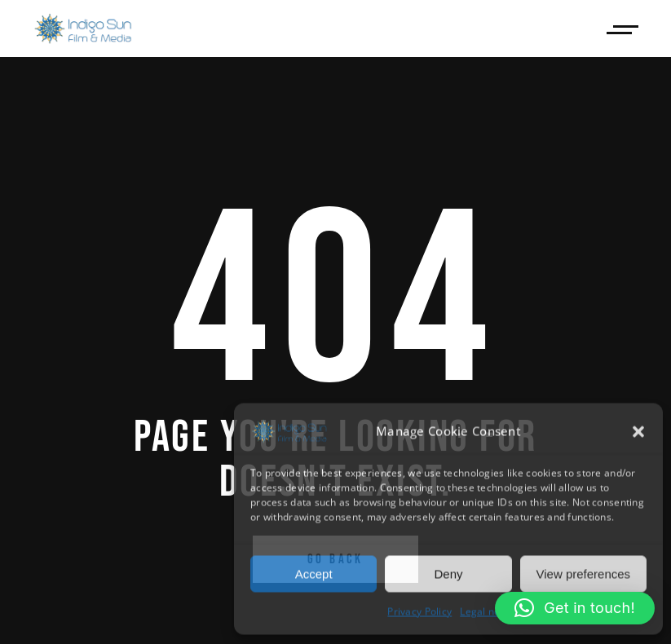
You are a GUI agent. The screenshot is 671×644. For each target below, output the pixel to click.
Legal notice (488, 611)
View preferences (584, 573)
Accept (314, 573)
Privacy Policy (419, 611)
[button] (638, 431)
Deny (448, 573)
